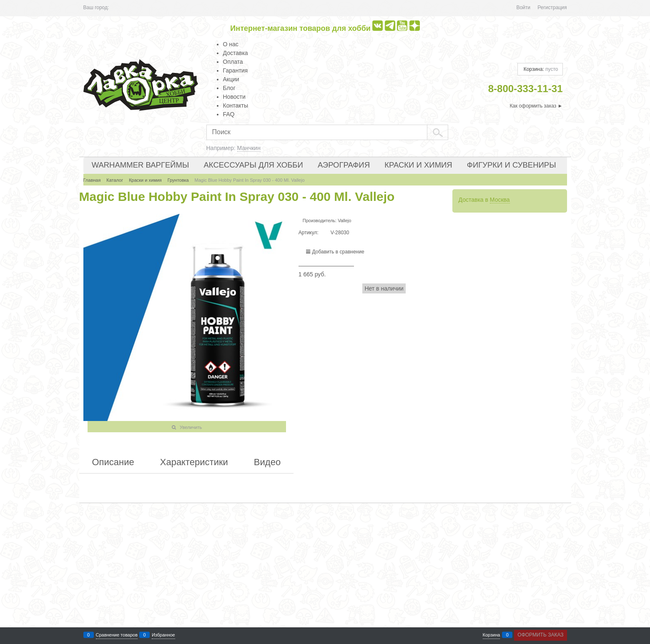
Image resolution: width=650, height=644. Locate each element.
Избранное (163, 635)
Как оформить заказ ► (536, 106)
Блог (229, 88)
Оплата (233, 62)
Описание (113, 462)
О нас (231, 44)
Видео (267, 462)
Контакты (236, 105)
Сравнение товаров (117, 635)
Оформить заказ (540, 635)
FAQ (229, 114)
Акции (231, 79)
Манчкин (249, 148)
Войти (523, 8)
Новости (234, 97)
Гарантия (236, 70)
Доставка (236, 53)
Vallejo (344, 221)
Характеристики (194, 462)
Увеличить (191, 427)
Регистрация (552, 8)
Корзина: (540, 69)
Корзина (492, 635)
